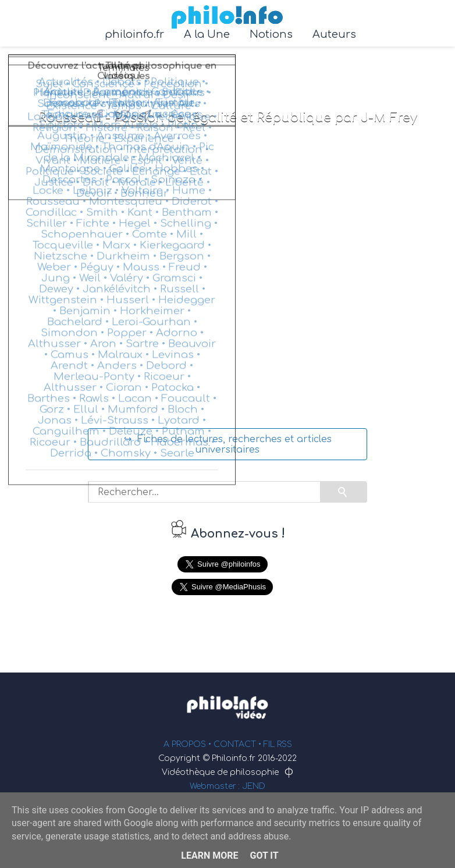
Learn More (209, 855)
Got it (264, 855)
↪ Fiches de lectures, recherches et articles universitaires (228, 444)
